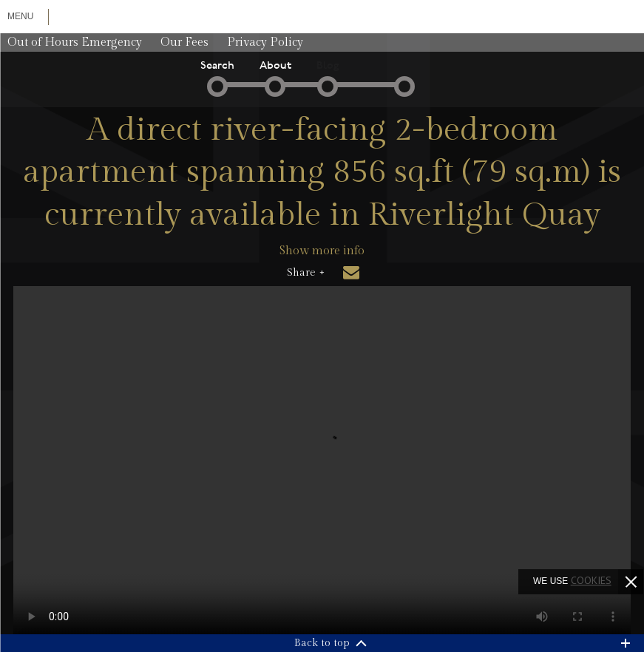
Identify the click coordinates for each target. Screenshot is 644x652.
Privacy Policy (265, 43)
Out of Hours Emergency (75, 43)
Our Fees (184, 43)
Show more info (322, 251)
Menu (20, 16)
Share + (306, 273)
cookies (591, 580)
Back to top (322, 643)
